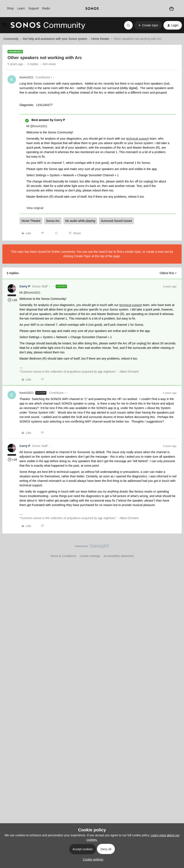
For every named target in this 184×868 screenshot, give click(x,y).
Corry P (25, 286)
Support (33, 8)
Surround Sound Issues (116, 221)
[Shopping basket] (171, 9)
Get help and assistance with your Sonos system (55, 39)
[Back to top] (175, 550)
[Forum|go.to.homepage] (48, 25)
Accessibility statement (119, 556)
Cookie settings (90, 556)
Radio (46, 8)
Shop (10, 8)
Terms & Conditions (63, 556)
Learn (21, 8)
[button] (5, 26)
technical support (138, 139)
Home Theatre (31, 221)
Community (11, 39)
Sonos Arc (53, 221)
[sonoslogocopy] (92, 9)
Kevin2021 (27, 77)
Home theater (100, 39)
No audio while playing (80, 221)
